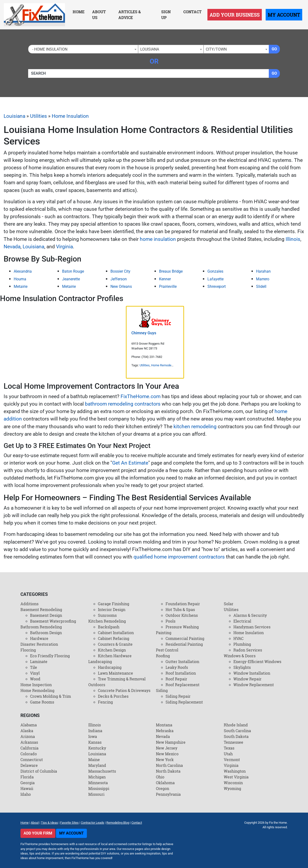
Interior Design (112, 609)
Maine (94, 759)
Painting (164, 633)
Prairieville (168, 286)
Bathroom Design (46, 633)
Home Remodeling (164, 365)
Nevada (12, 247)
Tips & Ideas (49, 823)
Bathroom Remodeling (41, 627)
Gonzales (215, 271)
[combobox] (83, 49)
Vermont (232, 759)
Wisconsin (233, 783)
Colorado (29, 754)
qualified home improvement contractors (179, 557)
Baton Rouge (73, 271)
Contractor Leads (93, 823)
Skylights (242, 667)
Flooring (28, 650)
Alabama (29, 725)
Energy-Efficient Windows (257, 661)
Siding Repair (178, 696)
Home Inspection (36, 685)
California (29, 748)
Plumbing (242, 644)
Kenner (165, 279)
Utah (228, 754)
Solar (229, 604)
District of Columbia (39, 771)
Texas (229, 748)
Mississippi (99, 788)
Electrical (242, 621)
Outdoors (97, 685)
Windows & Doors (240, 656)
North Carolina (169, 765)
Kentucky (97, 748)
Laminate (39, 661)
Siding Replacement (184, 702)
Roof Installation (181, 673)
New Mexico (167, 754)
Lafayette (215, 279)
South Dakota (236, 736)
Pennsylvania (168, 794)
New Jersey (167, 748)
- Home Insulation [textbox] (49, 49)
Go (274, 49)
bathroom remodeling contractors (123, 404)
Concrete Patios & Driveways (124, 690)
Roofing (163, 656)
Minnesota (98, 783)
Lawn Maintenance (115, 673)
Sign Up (166, 15)
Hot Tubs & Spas (180, 609)
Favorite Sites (69, 823)
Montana (164, 725)
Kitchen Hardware (115, 656)
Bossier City (120, 271)
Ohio (160, 777)
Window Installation (252, 673)
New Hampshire (171, 742)
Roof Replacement (183, 685)
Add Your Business (235, 15)
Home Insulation (70, 116)
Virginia (64, 247)
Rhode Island (236, 725)
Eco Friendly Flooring (50, 656)
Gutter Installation (182, 661)
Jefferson (119, 279)
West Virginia (236, 777)
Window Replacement (254, 685)
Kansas (95, 742)
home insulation (158, 239)
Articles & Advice (130, 15)
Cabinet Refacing (114, 638)
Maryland (97, 765)
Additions (29, 604)
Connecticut (32, 759)
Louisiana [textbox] (150, 49)
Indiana (95, 731)
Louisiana (14, 116)
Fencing (105, 702)
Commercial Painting (185, 638)
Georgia (28, 783)
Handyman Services (252, 627)
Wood (35, 679)
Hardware (39, 638)
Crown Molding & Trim (51, 696)
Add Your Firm (38, 833)
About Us (99, 15)
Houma (20, 279)
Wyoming (232, 788)
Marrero (263, 279)
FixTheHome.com (141, 396)
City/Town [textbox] (216, 49)
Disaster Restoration (39, 644)
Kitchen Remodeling (107, 621)
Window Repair (247, 679)
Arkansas (29, 742)
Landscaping (100, 661)
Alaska (27, 731)
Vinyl (35, 673)
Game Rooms (42, 702)
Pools (170, 621)
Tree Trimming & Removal (122, 679)
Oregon (163, 788)
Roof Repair (176, 679)
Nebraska (165, 731)
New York (165, 759)
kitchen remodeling (195, 427)
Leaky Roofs (177, 667)
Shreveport (217, 286)
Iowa (93, 736)
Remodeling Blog (118, 823)
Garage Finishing (114, 604)
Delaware (29, 765)
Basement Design (46, 615)
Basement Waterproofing (53, 621)
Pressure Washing (182, 627)
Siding (162, 690)
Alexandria (23, 271)
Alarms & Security (250, 615)
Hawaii (27, 788)
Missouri (96, 794)
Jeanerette (71, 279)
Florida (27, 777)
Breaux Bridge (171, 271)
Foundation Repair (183, 604)
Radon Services (248, 650)
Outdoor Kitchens (182, 615)
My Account (284, 15)
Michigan (97, 777)
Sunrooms (107, 615)
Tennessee (234, 742)
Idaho (26, 794)
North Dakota (168, 771)
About (35, 823)
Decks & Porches (113, 696)
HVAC (238, 638)
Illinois (293, 239)
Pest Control (167, 650)
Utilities (38, 116)
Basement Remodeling (41, 609)
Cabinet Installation (116, 633)
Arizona (28, 736)
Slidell (261, 286)
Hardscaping (110, 667)
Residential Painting (184, 644)
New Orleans (121, 286)
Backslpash (109, 627)
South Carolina (237, 731)
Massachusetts (102, 771)
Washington (235, 771)
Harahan (263, 271)
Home (79, 12)
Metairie (21, 286)
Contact (192, 12)
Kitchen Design (112, 650)
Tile (34, 667)
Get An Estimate (130, 463)
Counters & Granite (115, 644)
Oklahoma (165, 783)
